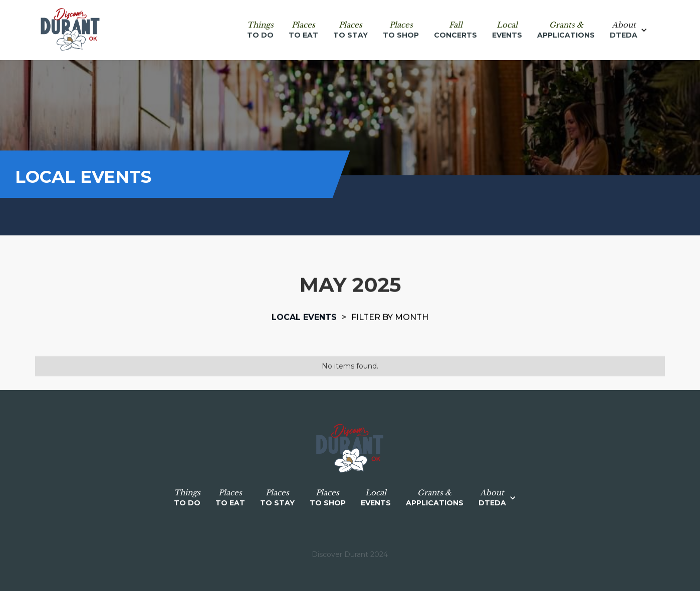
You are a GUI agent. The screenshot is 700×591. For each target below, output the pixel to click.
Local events (304, 317)
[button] (634, 30)
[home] (70, 30)
